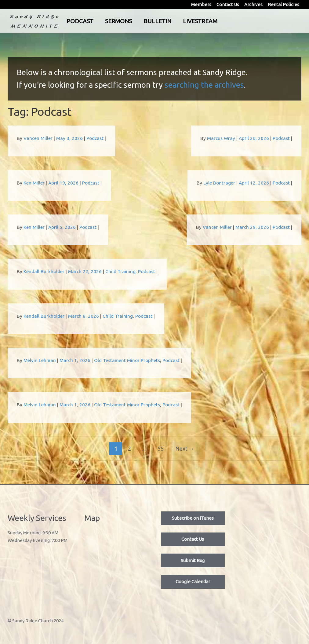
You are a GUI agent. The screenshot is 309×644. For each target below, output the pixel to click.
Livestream (225, 21)
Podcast (104, 21)
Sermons (143, 21)
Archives (253, 4)
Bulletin (182, 21)
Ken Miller (34, 183)
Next (185, 448)
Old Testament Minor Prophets (127, 360)
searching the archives (204, 85)
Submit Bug (193, 560)
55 (161, 448)
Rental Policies (284, 4)
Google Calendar (193, 582)
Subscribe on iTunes (193, 518)
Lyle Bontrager (219, 183)
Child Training (120, 271)
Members (201, 4)
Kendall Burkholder (44, 271)
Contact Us (228, 4)
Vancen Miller (38, 138)
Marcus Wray (221, 138)
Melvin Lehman (40, 360)
